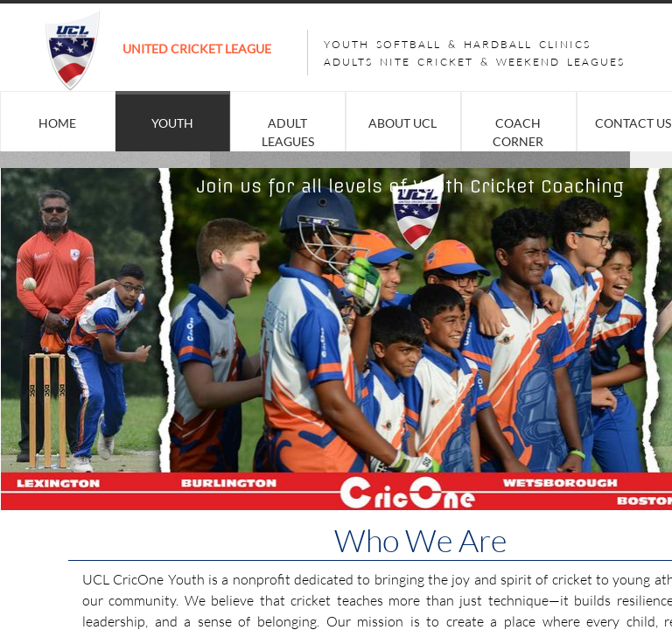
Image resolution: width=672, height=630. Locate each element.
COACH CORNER (518, 132)
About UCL (402, 123)
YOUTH (172, 123)
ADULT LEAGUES (288, 132)
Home (57, 123)
